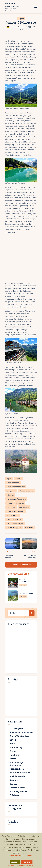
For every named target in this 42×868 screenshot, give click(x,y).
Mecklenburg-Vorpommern (16, 764)
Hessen (13, 759)
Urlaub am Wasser (14, 519)
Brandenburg (16, 747)
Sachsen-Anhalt (17, 788)
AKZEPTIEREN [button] (27, 862)
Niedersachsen (17, 769)
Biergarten (11, 491)
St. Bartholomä (13, 515)
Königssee (11, 507)
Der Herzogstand (26, 593)
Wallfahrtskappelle (14, 528)
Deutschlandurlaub (27, 491)
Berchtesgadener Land (16, 487)
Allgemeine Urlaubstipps (21, 732)
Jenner (10, 503)
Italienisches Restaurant (16, 499)
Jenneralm (20, 503)
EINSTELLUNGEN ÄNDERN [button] (21, 856)
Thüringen (15, 795)
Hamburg (14, 755)
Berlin (12, 744)
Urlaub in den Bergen (15, 523)
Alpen (9, 479)
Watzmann (29, 528)
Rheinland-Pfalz (17, 776)
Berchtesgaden (13, 483)
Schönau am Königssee (16, 511)
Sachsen (14, 784)
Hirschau (10, 495)
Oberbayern (24, 507)
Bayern (21, 19)
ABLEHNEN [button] (15, 862)
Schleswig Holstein (19, 791)
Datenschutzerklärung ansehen (21, 865)
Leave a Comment (20, 565)
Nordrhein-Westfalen (20, 773)
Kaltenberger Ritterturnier (25, 581)
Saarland (14, 780)
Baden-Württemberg (19, 736)
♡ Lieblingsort (16, 729)
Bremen (13, 751)
